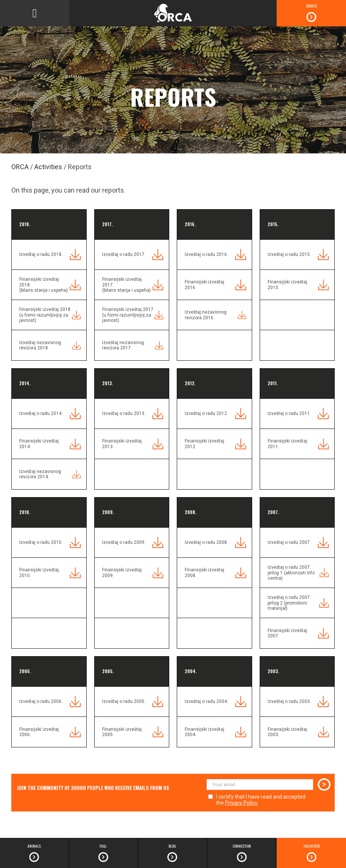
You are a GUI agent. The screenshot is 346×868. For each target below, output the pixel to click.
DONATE (312, 6)
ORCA (20, 167)
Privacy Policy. (242, 803)
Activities (48, 167)
